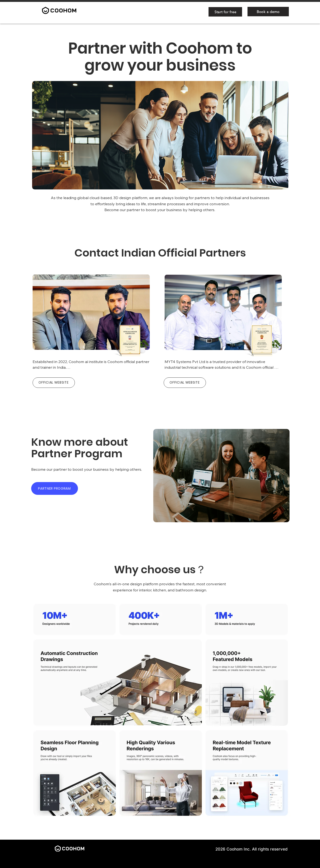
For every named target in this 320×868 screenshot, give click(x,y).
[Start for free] (225, 12)
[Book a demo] (268, 12)
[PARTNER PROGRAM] (55, 488)
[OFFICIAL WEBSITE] (54, 383)
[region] (90, 314)
